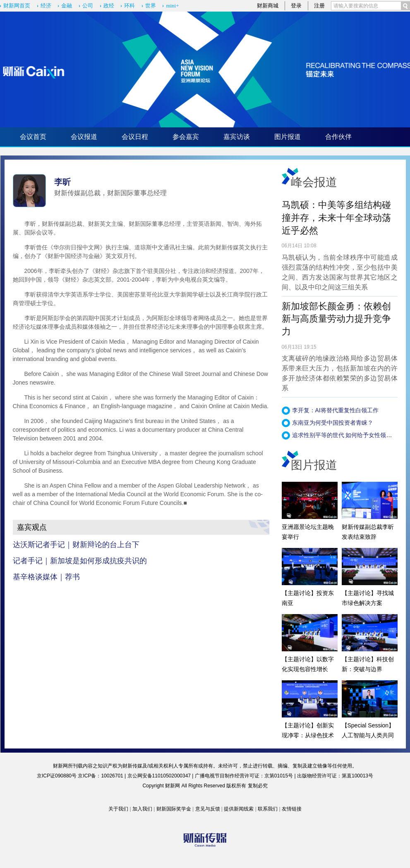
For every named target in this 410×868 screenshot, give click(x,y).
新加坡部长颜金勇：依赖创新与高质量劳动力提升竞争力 (336, 319)
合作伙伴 (338, 137)
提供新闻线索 (239, 809)
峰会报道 (314, 182)
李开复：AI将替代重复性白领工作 (335, 410)
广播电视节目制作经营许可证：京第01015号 (244, 776)
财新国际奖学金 (174, 809)
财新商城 (268, 6)
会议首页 (33, 137)
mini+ (172, 6)
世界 (151, 6)
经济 (46, 6)
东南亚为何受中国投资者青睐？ (333, 423)
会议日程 (135, 137)
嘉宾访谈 (237, 137)
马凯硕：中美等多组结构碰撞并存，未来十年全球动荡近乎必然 (336, 218)
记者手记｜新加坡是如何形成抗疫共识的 (80, 561)
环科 (129, 6)
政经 (109, 6)
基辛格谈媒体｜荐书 (46, 577)
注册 (319, 6)
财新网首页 (17, 6)
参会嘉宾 (186, 137)
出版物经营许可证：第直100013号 (335, 776)
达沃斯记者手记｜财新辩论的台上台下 (76, 545)
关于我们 (118, 809)
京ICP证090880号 (57, 776)
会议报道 (84, 137)
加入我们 (142, 809)
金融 (67, 6)
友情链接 (292, 809)
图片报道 (288, 137)
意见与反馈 (208, 809)
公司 (88, 6)
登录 (296, 6)
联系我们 (268, 809)
